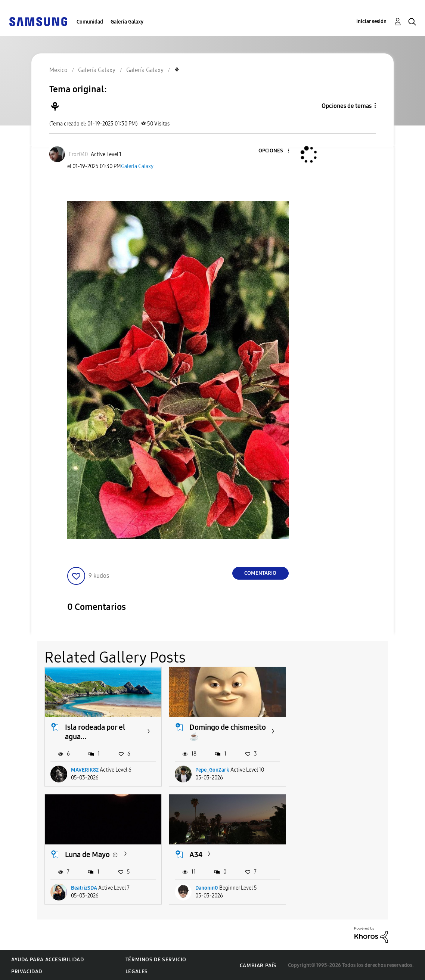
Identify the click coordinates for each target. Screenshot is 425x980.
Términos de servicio (156, 959)
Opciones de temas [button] (347, 106)
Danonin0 (82, 887)
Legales (137, 971)
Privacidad (27, 971)
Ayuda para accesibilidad (47, 959)
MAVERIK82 (85, 770)
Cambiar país (258, 965)
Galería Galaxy (127, 22)
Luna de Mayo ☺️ (338, 726)
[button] (276, 151)
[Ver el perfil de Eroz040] (78, 154)
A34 (72, 853)
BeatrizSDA (331, 770)
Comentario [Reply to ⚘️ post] (260, 573)
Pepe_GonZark (211, 770)
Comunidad (90, 22)
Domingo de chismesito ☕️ (211, 731)
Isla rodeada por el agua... (95, 731)
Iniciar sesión (371, 21)
